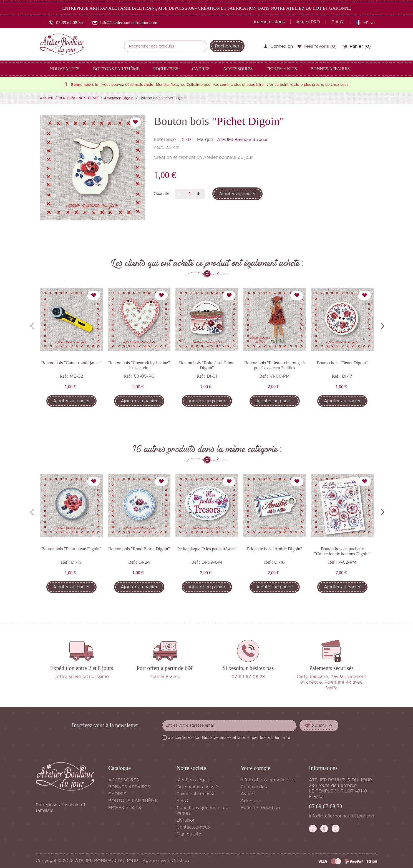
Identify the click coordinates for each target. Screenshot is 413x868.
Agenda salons (269, 22)
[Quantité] (190, 194)
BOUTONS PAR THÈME (133, 801)
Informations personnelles (268, 780)
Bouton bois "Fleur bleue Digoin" (71, 549)
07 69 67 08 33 (326, 806)
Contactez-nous (193, 827)
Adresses (251, 801)
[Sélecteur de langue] (365, 22)
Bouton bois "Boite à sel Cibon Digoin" (207, 365)
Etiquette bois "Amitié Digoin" (275, 549)
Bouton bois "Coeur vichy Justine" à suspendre (139, 365)
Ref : (64, 376)
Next (382, 326)
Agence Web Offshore (167, 861)
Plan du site (189, 834)
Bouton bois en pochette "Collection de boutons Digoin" (342, 551)
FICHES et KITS (125, 808)
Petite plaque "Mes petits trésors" (207, 549)
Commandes (254, 787)
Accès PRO (308, 22)
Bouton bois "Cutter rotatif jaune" (71, 363)
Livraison (186, 820)
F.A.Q (337, 22)
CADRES (117, 794)
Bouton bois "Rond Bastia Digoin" (139, 549)
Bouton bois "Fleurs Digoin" (342, 363)
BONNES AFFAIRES (129, 787)
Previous (32, 326)
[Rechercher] (166, 46)
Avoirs (247, 794)
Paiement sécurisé (196, 794)
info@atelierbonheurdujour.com (342, 816)
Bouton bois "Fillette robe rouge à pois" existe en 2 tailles (275, 365)
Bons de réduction (260, 808)
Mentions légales (195, 780)
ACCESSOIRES (124, 780)
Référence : (166, 140)
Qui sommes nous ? (197, 787)
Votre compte (255, 768)
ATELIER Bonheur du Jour (242, 140)
